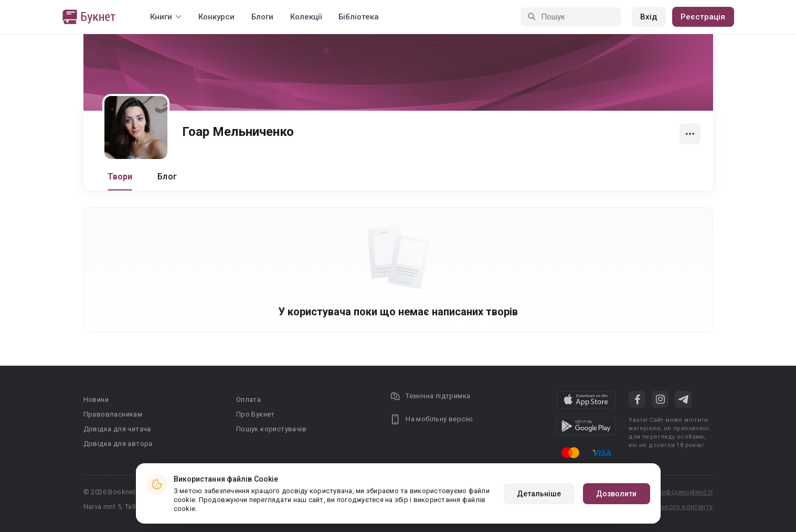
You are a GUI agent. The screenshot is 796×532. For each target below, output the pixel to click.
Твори (120, 177)
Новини (96, 400)
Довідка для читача (117, 429)
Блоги (262, 17)
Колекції (306, 17)
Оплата (248, 400)
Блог (167, 177)
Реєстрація (703, 17)
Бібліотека (359, 17)
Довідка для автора (118, 444)
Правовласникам (113, 414)
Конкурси (216, 17)
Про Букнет (256, 414)
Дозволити (617, 494)
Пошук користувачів (271, 429)
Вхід (649, 17)
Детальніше (539, 494)
